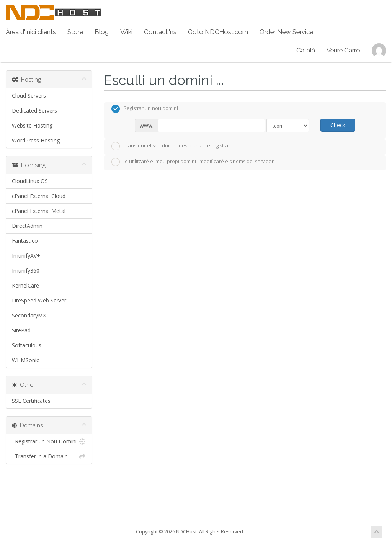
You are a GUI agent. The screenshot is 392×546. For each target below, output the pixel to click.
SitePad (21, 330)
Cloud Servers (29, 96)
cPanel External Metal (39, 211)
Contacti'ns (160, 32)
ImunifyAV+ (26, 256)
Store (75, 32)
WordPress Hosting (36, 140)
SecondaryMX (29, 315)
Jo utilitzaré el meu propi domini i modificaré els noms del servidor (193, 162)
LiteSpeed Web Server (39, 300)
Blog (102, 32)
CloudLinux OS (30, 181)
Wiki (126, 32)
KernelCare (25, 285)
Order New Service (286, 32)
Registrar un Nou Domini (49, 441)
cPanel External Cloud (39, 196)
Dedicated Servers (34, 110)
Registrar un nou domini (145, 109)
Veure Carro (343, 50)
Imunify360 (26, 271)
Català (306, 50)
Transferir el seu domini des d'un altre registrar (171, 146)
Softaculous (27, 345)
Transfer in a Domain (49, 456)
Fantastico (25, 241)
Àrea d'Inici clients (31, 32)
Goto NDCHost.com (218, 32)
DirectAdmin (27, 226)
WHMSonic (25, 360)
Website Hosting (32, 125)
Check (338, 125)
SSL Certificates (31, 401)
